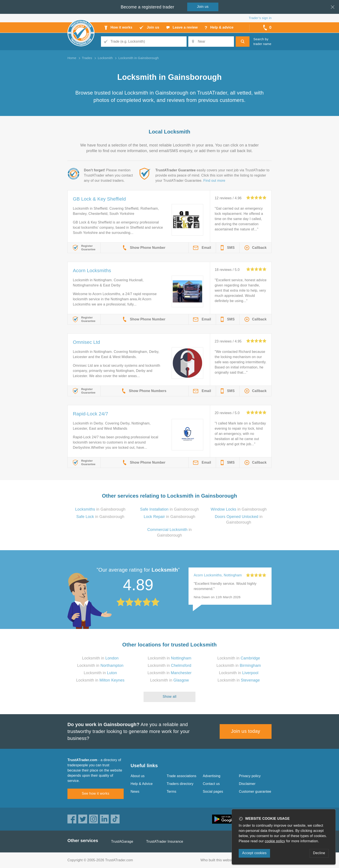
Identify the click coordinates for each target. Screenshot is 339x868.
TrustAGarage (122, 841)
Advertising (212, 776)
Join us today (246, 731)
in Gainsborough (100, 509)
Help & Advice (142, 784)
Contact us (211, 784)
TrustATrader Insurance (165, 841)
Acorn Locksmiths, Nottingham (218, 575)
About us (138, 776)
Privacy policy (250, 776)
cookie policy (275, 841)
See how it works (95, 793)
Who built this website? (219, 860)
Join (203, 7)
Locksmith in (100, 658)
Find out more (214, 181)
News (135, 792)
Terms (172, 792)
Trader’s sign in (260, 18)
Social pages (213, 792)
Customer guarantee (255, 792)
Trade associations (181, 776)
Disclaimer (247, 784)
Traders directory (180, 784)
